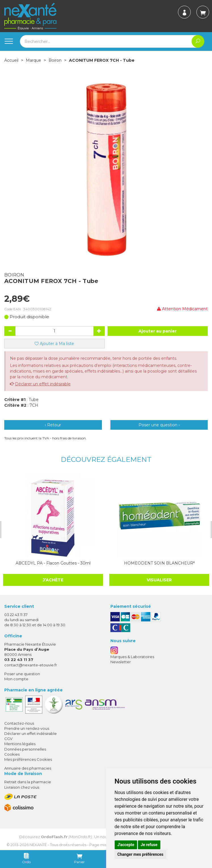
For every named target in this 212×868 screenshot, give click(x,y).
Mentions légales (20, 744)
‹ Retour (53, 425)
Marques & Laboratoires (132, 657)
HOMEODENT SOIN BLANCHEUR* (157, 563)
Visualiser (158, 580)
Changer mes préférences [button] (140, 854)
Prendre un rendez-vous (27, 728)
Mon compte (16, 679)
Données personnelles (25, 749)
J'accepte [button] (126, 845)
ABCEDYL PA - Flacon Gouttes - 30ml (52, 563)
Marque (33, 60)
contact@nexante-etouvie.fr (31, 665)
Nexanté (38, 845)
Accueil (11, 60)
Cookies (12, 754)
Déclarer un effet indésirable (43, 384)
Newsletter (121, 662)
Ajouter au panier (158, 331)
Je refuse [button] (149, 845)
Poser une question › (159, 425)
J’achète (52, 580)
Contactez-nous (19, 723)
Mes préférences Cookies (28, 759)
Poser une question (22, 674)
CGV (8, 739)
